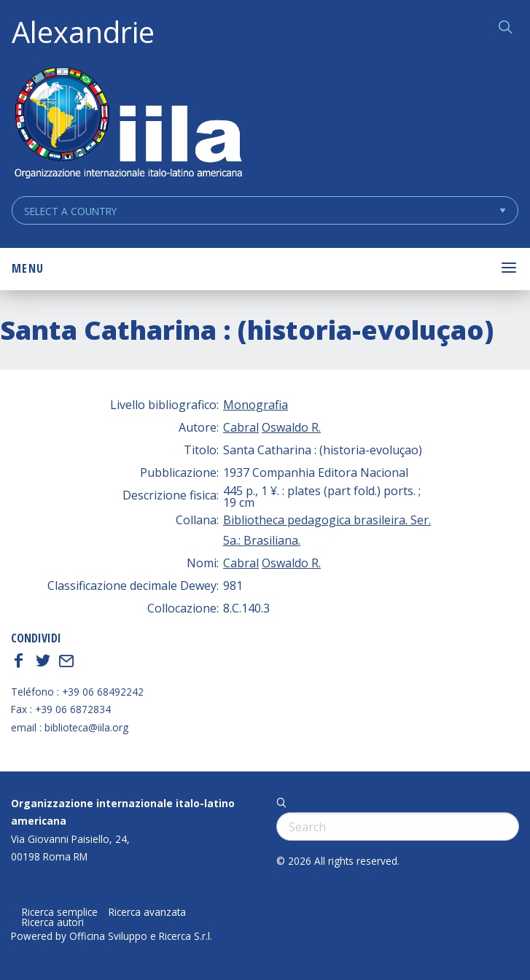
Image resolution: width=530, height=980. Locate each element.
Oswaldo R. (291, 427)
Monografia (256, 405)
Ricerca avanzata (147, 912)
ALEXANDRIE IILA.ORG (128, 124)
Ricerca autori (53, 922)
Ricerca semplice (60, 912)
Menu (28, 268)
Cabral (241, 427)
